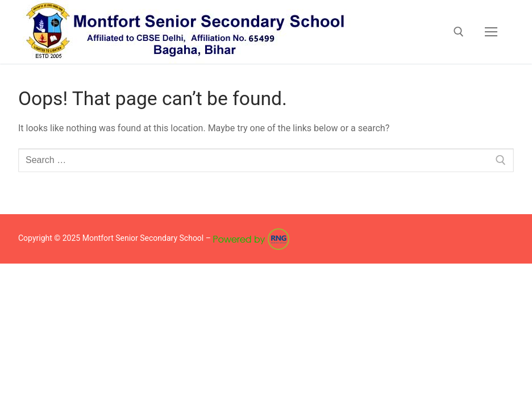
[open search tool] (459, 32)
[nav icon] (491, 32)
